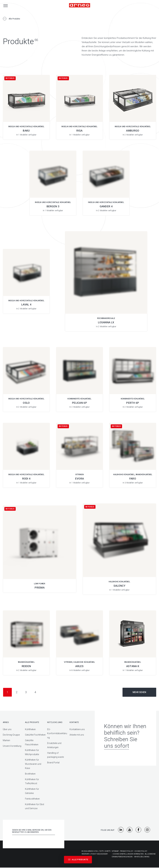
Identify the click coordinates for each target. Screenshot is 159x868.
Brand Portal (53, 763)
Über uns (7, 729)
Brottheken (30, 774)
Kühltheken (30, 729)
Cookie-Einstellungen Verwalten (128, 854)
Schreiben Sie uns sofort (121, 743)
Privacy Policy (127, 851)
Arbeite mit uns (77, 735)
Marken (6, 740)
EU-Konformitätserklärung (57, 734)
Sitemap (115, 851)
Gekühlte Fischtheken (35, 735)
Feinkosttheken (32, 799)
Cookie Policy (141, 851)
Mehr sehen (139, 692)
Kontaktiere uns (77, 729)
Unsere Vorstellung (12, 746)
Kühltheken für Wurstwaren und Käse (33, 764)
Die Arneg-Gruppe (11, 735)
